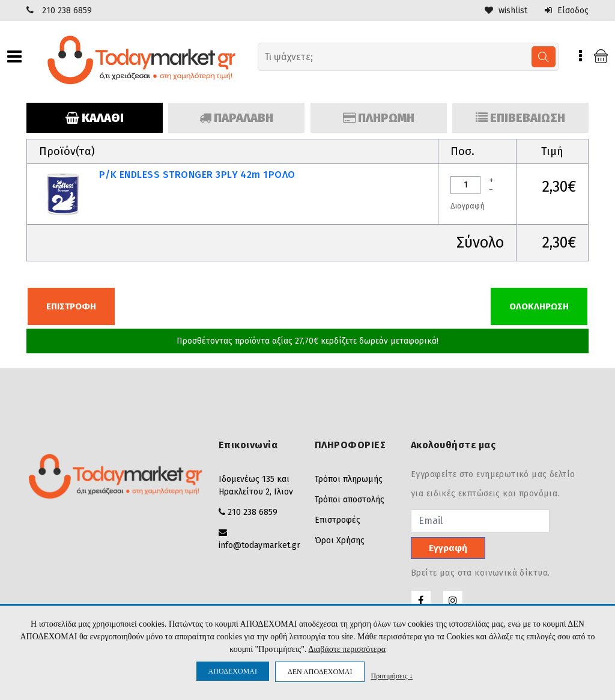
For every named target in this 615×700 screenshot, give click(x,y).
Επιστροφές (338, 520)
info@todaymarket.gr (259, 545)
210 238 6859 (67, 11)
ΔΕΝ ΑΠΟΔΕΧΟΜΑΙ (320, 672)
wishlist (506, 11)
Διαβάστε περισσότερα (347, 649)
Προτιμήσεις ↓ (392, 676)
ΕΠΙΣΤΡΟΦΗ (71, 306)
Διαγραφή (468, 206)
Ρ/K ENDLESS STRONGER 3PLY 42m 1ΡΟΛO (197, 175)
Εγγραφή (448, 548)
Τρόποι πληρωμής (349, 479)
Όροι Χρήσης (340, 540)
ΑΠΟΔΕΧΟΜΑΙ (233, 671)
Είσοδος (567, 11)
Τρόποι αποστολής (350, 500)
